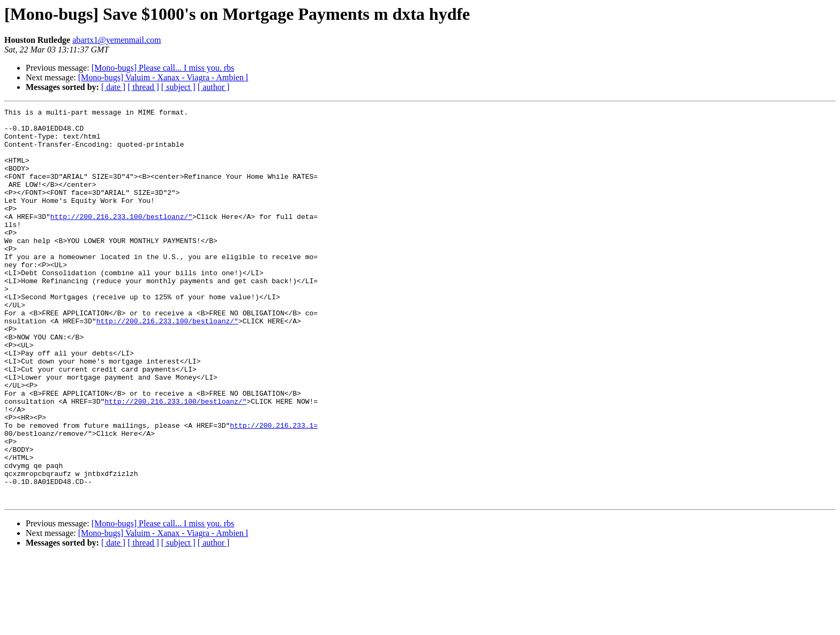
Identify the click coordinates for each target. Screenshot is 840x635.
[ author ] (214, 87)
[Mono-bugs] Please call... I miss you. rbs (163, 68)
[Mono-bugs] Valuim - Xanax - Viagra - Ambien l (163, 77)
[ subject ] (178, 87)
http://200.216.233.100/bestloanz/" (121, 239)
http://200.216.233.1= (274, 489)
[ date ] (113, 87)
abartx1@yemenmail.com (117, 40)
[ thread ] (143, 87)
